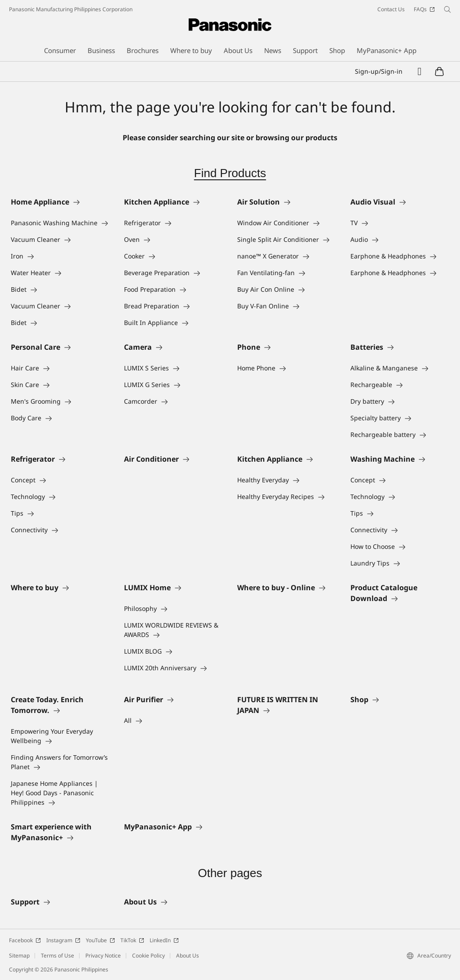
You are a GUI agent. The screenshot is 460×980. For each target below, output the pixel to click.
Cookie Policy (148, 955)
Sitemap (19, 955)
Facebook (25, 940)
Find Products (230, 173)
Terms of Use (57, 955)
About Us (188, 955)
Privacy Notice (103, 955)
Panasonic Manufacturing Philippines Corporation (71, 9)
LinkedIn (164, 940)
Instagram (63, 940)
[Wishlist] (420, 71)
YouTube (100, 940)
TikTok (132, 940)
